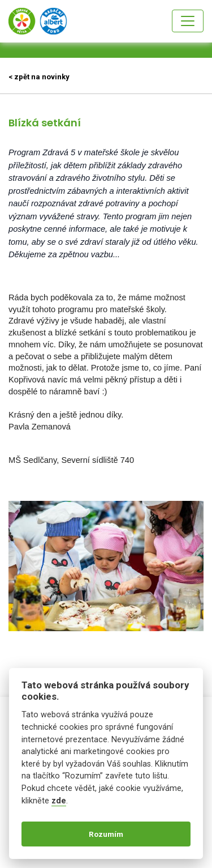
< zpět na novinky (39, 77)
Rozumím (106, 834)
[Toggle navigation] (188, 21)
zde (59, 801)
